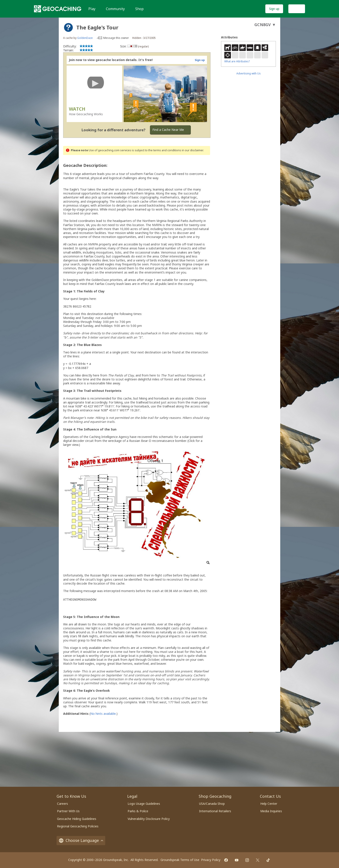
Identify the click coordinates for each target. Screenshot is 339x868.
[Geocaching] (58, 9)
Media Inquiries (271, 811)
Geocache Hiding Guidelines (77, 819)
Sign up (274, 9)
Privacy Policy (211, 860)
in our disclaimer (192, 150)
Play (92, 9)
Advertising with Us (249, 73)
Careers (62, 804)
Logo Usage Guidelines (144, 804)
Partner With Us (68, 811)
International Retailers (215, 811)
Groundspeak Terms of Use (180, 860)
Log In (297, 9)
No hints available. (103, 714)
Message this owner (116, 38)
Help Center (269, 804)
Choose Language (81, 840)
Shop (139, 9)
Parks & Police (138, 811)
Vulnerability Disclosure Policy (149, 819)
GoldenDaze (85, 38)
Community (115, 9)
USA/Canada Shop (212, 804)
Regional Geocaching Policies (78, 826)
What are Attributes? (237, 61)
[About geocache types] (68, 27)
